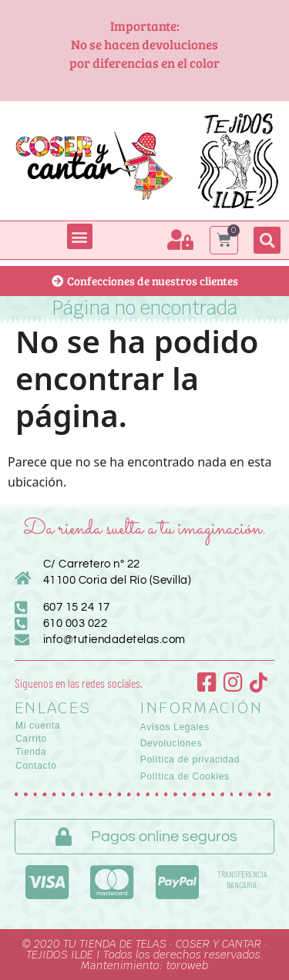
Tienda (31, 752)
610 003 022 (76, 623)
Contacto (36, 766)
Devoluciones (171, 743)
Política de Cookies (185, 776)
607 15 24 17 (77, 607)
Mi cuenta (38, 726)
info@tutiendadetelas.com (114, 640)
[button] (80, 236)
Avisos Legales (175, 727)
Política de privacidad (190, 759)
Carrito (31, 739)
